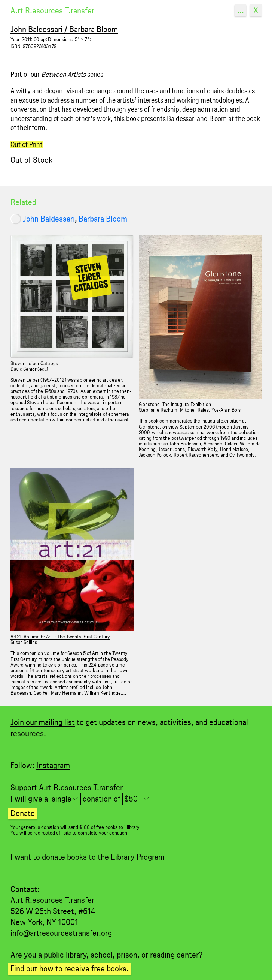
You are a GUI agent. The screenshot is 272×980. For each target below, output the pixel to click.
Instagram (53, 765)
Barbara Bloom (103, 219)
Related (23, 202)
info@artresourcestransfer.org (61, 933)
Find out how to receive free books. (70, 968)
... (241, 10)
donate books (64, 857)
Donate (23, 813)
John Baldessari (49, 219)
